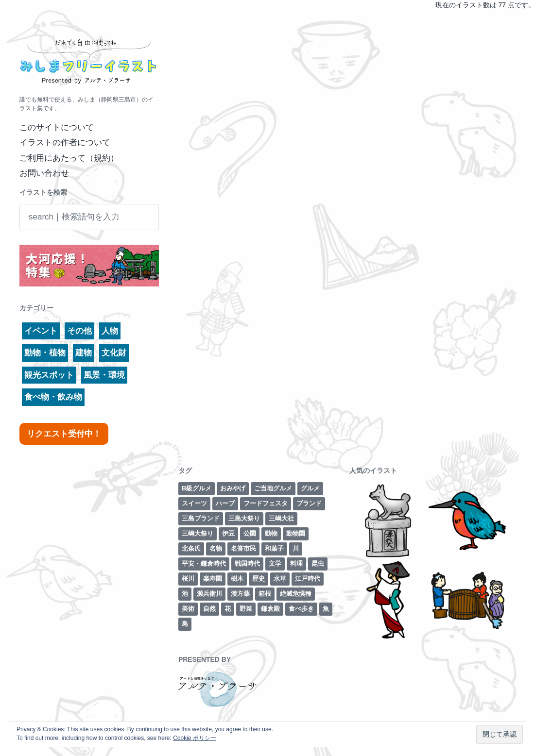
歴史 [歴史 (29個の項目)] (259, 579)
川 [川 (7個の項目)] (296, 548)
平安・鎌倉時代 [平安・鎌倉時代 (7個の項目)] (204, 563)
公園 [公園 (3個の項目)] (250, 533)
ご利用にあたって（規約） (69, 158)
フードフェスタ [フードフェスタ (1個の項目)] (266, 503)
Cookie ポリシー (195, 738)
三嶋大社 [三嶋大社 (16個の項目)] (281, 518)
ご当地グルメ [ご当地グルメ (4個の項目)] (273, 488)
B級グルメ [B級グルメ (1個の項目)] (197, 488)
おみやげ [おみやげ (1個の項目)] (233, 488)
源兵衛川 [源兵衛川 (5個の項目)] (209, 594)
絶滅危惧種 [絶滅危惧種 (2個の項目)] (296, 594)
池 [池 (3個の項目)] (185, 594)
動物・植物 (45, 353)
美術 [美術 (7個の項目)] (188, 609)
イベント (41, 331)
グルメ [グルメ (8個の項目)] (310, 488)
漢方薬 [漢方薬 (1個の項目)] (240, 594)
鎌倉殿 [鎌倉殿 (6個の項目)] (270, 609)
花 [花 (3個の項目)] (228, 609)
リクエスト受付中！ (64, 434)
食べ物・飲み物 (53, 397)
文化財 (114, 353)
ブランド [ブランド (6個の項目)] (309, 503)
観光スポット (49, 375)
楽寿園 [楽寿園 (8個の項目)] (213, 579)
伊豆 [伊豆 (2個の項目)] (228, 533)
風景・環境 (104, 375)
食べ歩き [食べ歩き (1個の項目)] (301, 609)
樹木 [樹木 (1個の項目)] (237, 579)
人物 (110, 331)
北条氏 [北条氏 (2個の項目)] (191, 548)
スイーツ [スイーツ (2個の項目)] (194, 503)
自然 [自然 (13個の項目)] (209, 609)
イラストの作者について (65, 143)
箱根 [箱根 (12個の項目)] (265, 594)
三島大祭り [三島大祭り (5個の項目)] (244, 518)
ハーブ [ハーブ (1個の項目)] (225, 503)
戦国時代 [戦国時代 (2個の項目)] (247, 563)
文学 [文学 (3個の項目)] (275, 563)
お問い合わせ (44, 173)
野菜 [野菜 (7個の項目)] (246, 609)
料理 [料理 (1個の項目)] (296, 563)
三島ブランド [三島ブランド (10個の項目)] (201, 518)
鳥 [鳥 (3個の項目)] (185, 624)
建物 (84, 353)
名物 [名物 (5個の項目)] (216, 548)
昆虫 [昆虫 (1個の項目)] (318, 563)
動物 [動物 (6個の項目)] (271, 533)
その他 (79, 331)
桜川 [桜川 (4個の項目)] (188, 579)
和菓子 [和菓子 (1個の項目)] (274, 548)
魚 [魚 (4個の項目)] (326, 609)
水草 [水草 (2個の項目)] (280, 579)
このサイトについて (57, 127)
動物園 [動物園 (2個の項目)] (296, 533)
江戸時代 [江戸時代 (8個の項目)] (308, 579)
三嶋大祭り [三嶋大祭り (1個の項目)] (198, 533)
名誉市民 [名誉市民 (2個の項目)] (243, 548)
